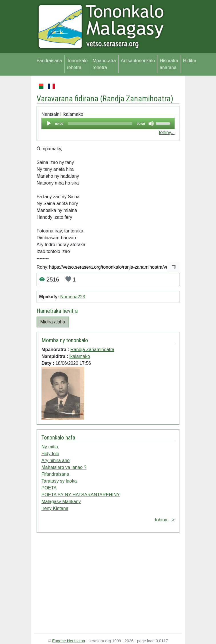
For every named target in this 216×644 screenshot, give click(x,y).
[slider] (100, 123)
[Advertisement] (108, 584)
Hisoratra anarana (169, 64)
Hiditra (190, 61)
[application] (108, 123)
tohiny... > (165, 520)
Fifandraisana (55, 474)
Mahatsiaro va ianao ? (64, 467)
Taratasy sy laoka (59, 481)
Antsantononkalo (138, 61)
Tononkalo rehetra (77, 64)
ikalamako (80, 356)
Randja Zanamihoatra (137, 99)
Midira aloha (53, 322)
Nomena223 (73, 297)
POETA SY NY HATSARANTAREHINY (81, 495)
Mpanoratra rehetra (104, 64)
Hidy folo (50, 454)
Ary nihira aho (56, 460)
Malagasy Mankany (61, 502)
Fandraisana (49, 61)
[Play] (49, 123)
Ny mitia (50, 447)
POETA (49, 488)
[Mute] (151, 123)
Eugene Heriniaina (68, 641)
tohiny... (167, 132)
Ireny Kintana (55, 508)
